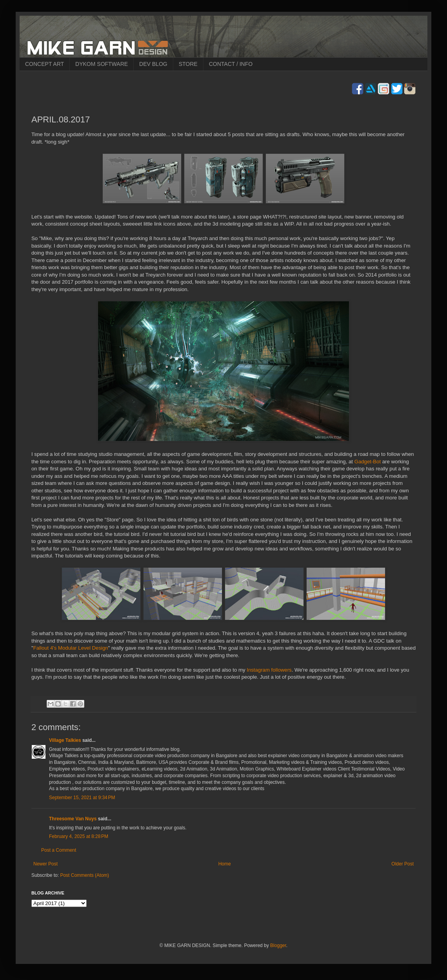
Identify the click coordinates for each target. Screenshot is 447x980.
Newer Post (45, 864)
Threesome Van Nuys (73, 819)
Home (225, 864)
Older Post (402, 864)
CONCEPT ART (45, 64)
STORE (188, 64)
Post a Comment (59, 850)
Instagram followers (269, 670)
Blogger (278, 945)
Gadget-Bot (368, 462)
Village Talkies (65, 740)
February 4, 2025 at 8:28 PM (79, 836)
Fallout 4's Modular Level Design (71, 648)
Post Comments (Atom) (84, 875)
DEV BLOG (153, 64)
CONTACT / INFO (231, 64)
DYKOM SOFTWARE (102, 64)
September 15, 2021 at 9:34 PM (82, 798)
